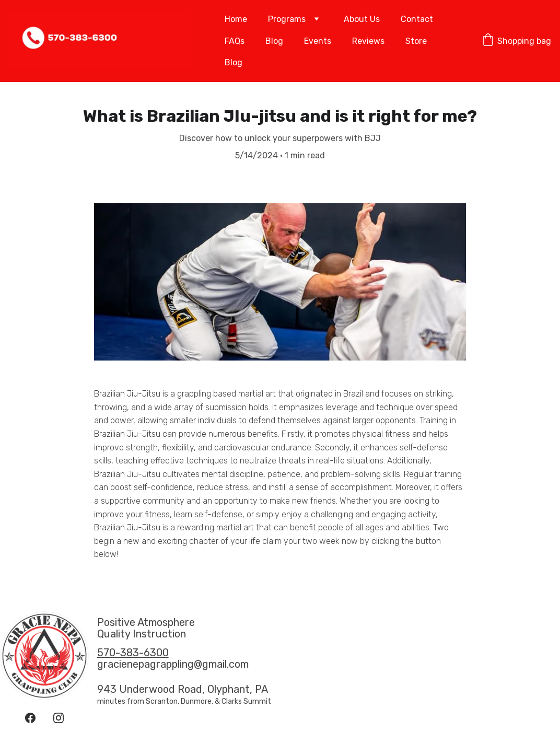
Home (236, 19)
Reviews (368, 41)
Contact (417, 19)
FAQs (235, 41)
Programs (287, 19)
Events (318, 41)
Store (416, 41)
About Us (362, 19)
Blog (274, 41)
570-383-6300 (133, 653)
